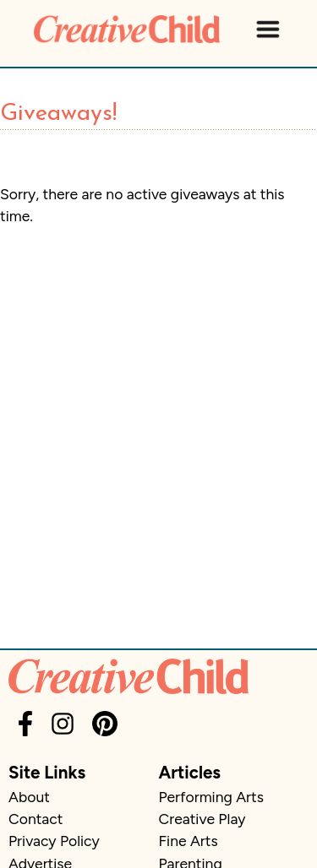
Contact (36, 819)
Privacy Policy (54, 841)
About (29, 797)
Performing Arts (211, 797)
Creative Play (202, 819)
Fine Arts (189, 841)
